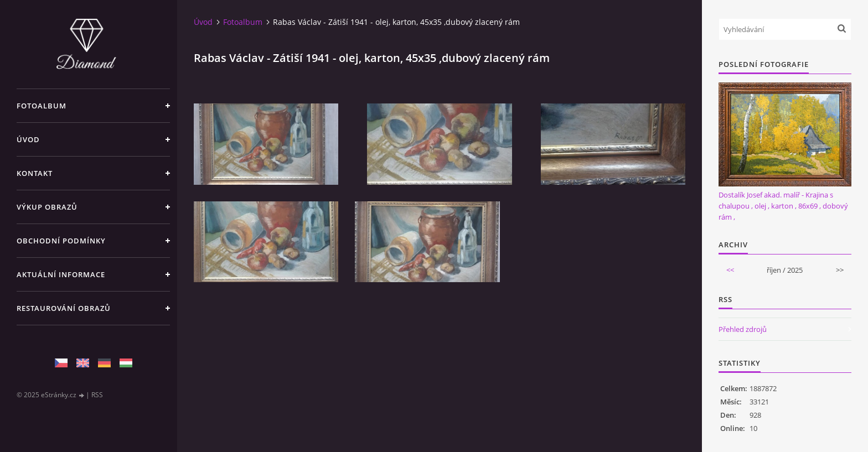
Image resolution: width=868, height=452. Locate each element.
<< (730, 270)
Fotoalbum (42, 106)
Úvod (28, 139)
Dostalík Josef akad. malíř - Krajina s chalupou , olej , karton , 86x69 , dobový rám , (783, 206)
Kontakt (35, 173)
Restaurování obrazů (64, 308)
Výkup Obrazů (47, 207)
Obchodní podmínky (61, 241)
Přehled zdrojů (743, 329)
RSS (97, 395)
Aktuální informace (61, 274)
